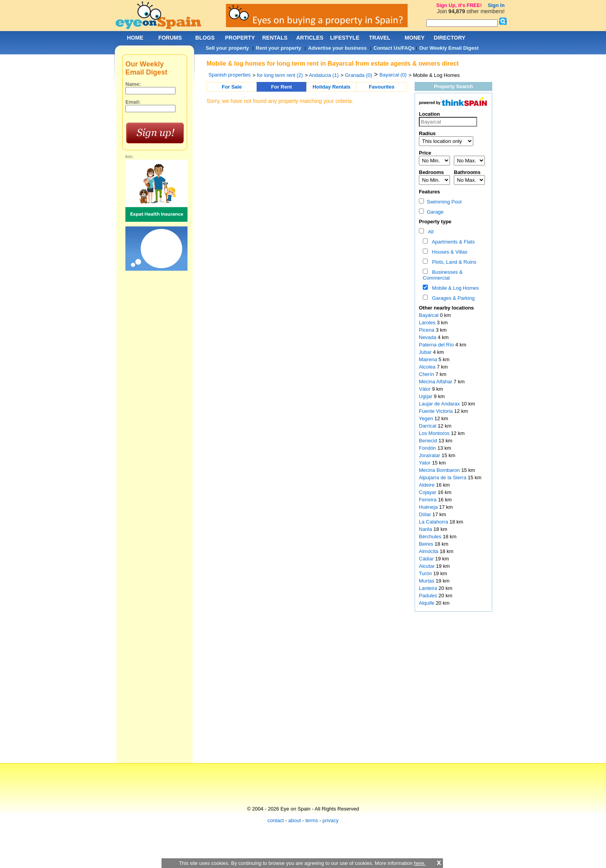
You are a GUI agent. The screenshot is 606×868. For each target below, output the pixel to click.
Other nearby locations (446, 308)
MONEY (414, 38)
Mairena (429, 359)
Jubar (426, 352)
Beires (427, 544)
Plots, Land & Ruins (453, 262)
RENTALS (275, 38)
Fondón (428, 448)
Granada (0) (358, 75)
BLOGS (205, 38)
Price (425, 153)
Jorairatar (430, 455)
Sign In (496, 5)
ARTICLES (310, 38)
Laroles (428, 323)
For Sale (232, 87)
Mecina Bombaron (440, 470)
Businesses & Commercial (443, 275)
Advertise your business (337, 48)
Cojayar (428, 492)
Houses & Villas (448, 252)
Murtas (427, 581)
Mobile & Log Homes (454, 288)
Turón (426, 573)
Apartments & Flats (452, 242)
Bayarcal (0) (393, 75)
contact (276, 820)
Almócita (429, 551)
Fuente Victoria (437, 411)
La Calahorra (434, 522)
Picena (427, 330)
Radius (427, 133)
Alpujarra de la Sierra (443, 477)
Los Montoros (435, 433)
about (295, 820)
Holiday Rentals (332, 87)
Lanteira (429, 588)
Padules (429, 596)
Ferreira (428, 500)
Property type (435, 222)
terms (312, 820)
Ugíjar (426, 396)
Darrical (428, 426)
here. (420, 863)
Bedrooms (431, 172)
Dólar (426, 514)
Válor (425, 389)
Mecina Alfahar (436, 382)
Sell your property (227, 48)
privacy (331, 820)
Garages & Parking (452, 298)
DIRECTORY (450, 38)
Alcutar (427, 566)
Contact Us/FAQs (394, 48)
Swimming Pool (440, 202)
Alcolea (428, 367)
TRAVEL (380, 38)
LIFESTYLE (345, 38)
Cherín (427, 374)
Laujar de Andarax (440, 404)
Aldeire (427, 485)
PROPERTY (240, 38)
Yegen (427, 418)
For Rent (281, 87)
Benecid (429, 441)
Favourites (382, 87)
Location (429, 114)
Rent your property (279, 48)
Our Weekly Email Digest (449, 48)
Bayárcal (429, 315)
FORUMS (170, 38)
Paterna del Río (437, 345)
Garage (431, 212)
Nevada (428, 337)
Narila (426, 529)
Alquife (427, 603)
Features (429, 192)
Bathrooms (467, 172)
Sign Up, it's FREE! (459, 5)
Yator (425, 463)
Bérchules (431, 537)
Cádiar (427, 559)
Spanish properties (229, 75)
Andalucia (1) (324, 75)
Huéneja (429, 507)
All (430, 232)
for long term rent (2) (280, 75)
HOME (135, 38)
